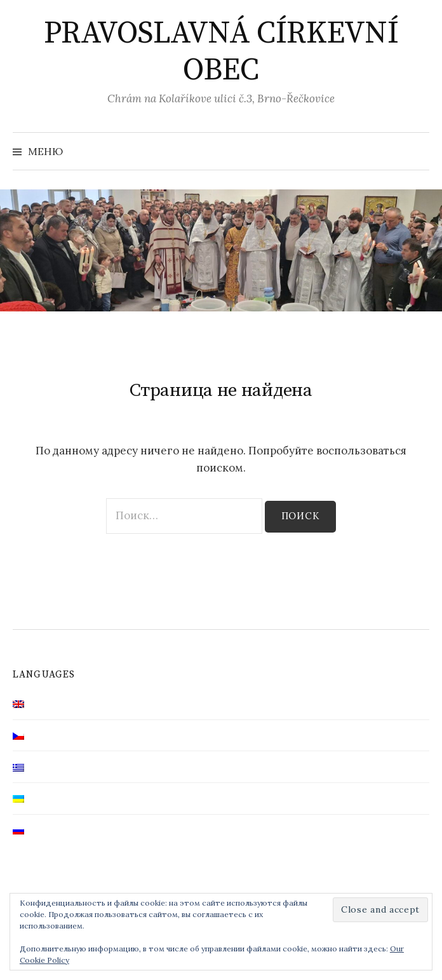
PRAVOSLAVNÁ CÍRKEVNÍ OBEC (221, 52)
